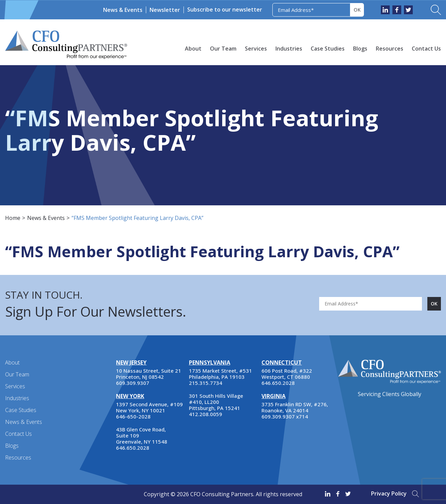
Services (256, 49)
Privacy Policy (389, 493)
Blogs (360, 49)
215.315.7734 (206, 383)
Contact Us (426, 49)
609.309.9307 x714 (285, 416)
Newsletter (165, 10)
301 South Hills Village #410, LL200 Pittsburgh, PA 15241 (216, 402)
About (193, 49)
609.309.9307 (133, 383)
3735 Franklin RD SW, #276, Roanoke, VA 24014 (295, 407)
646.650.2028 (133, 448)
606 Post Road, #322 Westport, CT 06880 (287, 374)
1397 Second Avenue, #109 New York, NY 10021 (149, 407)
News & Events (123, 10)
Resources (390, 49)
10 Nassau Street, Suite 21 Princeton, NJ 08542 (149, 374)
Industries (289, 49)
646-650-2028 (133, 416)
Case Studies (328, 49)
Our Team (223, 49)
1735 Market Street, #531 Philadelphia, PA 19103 (220, 374)
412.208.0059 (206, 414)
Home (13, 218)
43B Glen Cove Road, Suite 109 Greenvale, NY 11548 (142, 435)
